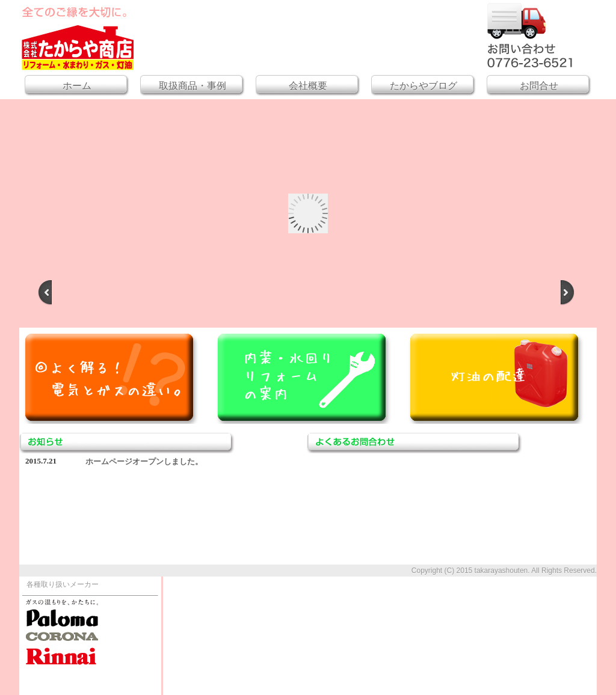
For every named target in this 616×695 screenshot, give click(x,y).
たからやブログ (423, 86)
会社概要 (308, 86)
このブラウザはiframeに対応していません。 (166, 510)
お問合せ (539, 86)
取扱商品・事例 (192, 86)
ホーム (77, 86)
